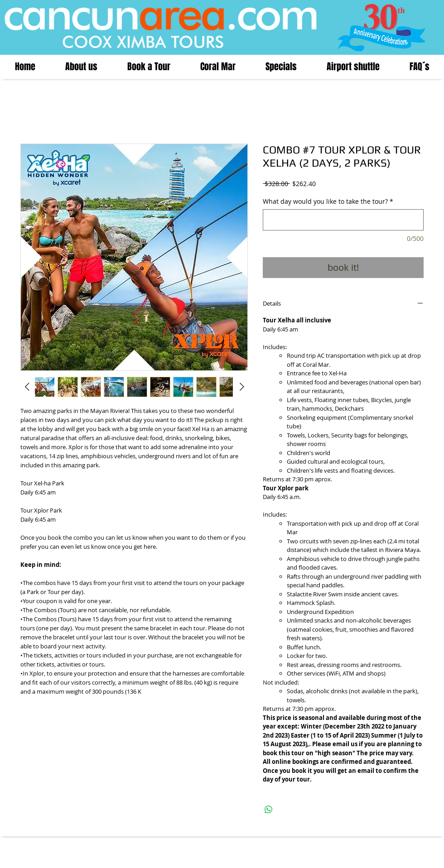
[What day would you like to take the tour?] (343, 220)
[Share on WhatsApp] (269, 810)
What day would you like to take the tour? (328, 201)
